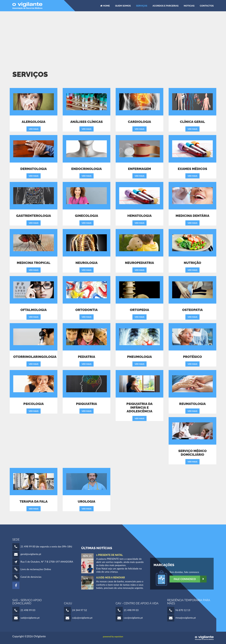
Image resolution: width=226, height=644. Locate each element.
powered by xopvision (113, 637)
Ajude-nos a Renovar (111, 578)
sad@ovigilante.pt (30, 618)
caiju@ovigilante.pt (82, 618)
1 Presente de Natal (110, 555)
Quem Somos (123, 6)
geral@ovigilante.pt (31, 554)
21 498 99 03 (28, 610)
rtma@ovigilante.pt (186, 618)
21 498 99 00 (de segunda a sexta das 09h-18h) (46, 546)
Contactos (207, 6)
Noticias (189, 6)
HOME (105, 6)
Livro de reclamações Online (36, 569)
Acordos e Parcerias (166, 6)
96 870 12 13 (183, 610)
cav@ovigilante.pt (133, 618)
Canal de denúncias (31, 577)
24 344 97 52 (79, 610)
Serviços (142, 6)
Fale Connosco (190, 579)
